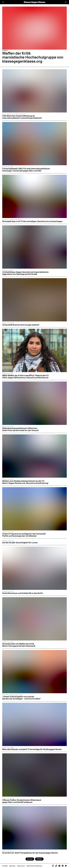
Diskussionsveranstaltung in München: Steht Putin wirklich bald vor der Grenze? (21, 429)
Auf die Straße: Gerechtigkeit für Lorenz (20, 543)
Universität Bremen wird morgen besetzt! (21, 325)
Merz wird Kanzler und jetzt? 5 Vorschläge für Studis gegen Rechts (32, 749)
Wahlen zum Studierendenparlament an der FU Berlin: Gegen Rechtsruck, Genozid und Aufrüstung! (25, 482)
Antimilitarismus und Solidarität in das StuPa (23, 593)
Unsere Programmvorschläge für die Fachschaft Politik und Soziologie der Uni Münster (24, 535)
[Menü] (3, 2)
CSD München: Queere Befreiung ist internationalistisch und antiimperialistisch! (22, 117)
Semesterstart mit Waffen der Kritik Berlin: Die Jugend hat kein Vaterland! (19, 645)
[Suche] (66, 2)
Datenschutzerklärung (34, 866)
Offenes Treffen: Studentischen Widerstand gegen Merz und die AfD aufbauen (22, 801)
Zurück (30, 859)
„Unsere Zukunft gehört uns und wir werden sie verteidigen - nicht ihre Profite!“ (22, 698)
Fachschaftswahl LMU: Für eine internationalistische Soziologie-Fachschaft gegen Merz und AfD (26, 170)
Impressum (21, 866)
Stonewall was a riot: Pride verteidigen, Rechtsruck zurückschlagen (33, 221)
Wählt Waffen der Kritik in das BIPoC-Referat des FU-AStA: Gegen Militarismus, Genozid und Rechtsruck (26, 377)
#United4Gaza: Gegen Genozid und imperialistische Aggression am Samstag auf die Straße (25, 273)
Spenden (12, 866)
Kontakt (5, 866)
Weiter (39, 859)
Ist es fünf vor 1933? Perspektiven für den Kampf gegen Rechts (30, 853)
